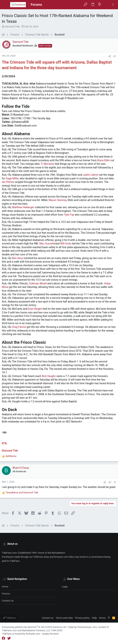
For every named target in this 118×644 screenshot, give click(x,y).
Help (94, 618)
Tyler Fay (69, 215)
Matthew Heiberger (23, 207)
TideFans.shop (41, 557)
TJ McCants (47, 164)
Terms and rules (64, 618)
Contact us (8, 601)
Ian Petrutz (8, 182)
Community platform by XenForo (34, 627)
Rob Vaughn (49, 376)
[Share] (110, 56)
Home (5, 587)
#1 (115, 56)
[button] (6, 5)
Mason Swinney (58, 200)
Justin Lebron (91, 175)
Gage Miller (12, 178)
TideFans (9, 618)
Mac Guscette (47, 244)
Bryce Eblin (104, 160)
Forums (6, 594)
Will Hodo (66, 244)
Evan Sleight (35, 309)
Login (65, 587)
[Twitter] (9, 638)
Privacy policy (82, 618)
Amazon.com (61, 557)
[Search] (106, 5)
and (22, 492)
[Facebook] (4, 638)
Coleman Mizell (38, 283)
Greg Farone (19, 327)
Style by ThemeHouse (80, 627)
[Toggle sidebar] (113, 5)
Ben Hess (17, 258)
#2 (110, 482)
